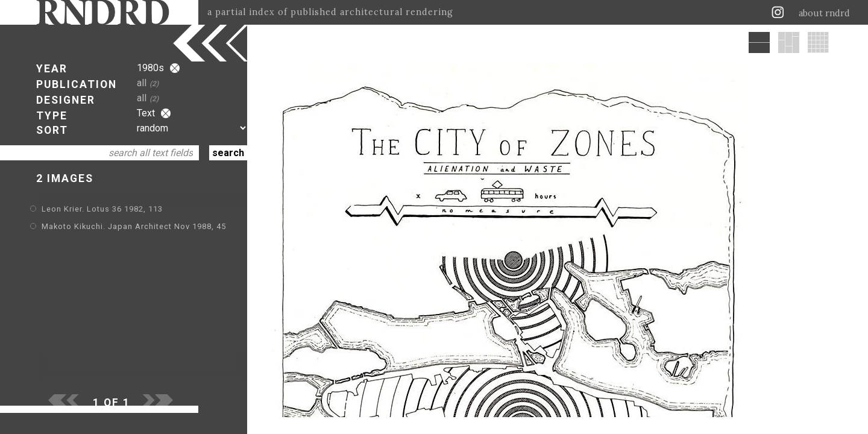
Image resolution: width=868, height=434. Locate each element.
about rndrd (824, 13)
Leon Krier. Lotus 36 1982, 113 (102, 209)
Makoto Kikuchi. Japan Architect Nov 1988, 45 (134, 226)
